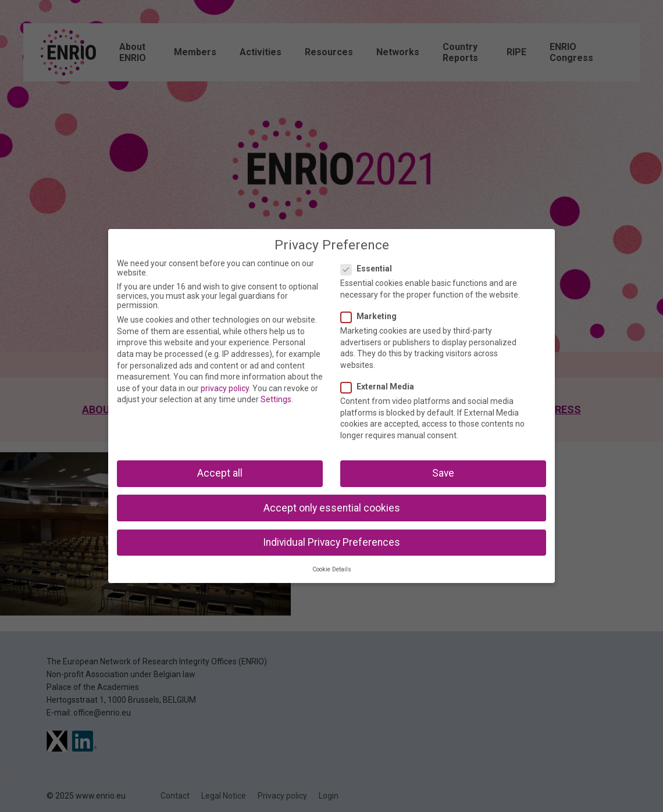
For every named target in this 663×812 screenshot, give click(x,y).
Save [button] (443, 473)
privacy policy (225, 388)
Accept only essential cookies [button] (332, 508)
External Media (381, 387)
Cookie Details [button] (332, 569)
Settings (276, 399)
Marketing (372, 316)
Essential (370, 269)
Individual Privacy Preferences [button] (331, 542)
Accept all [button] (220, 473)
